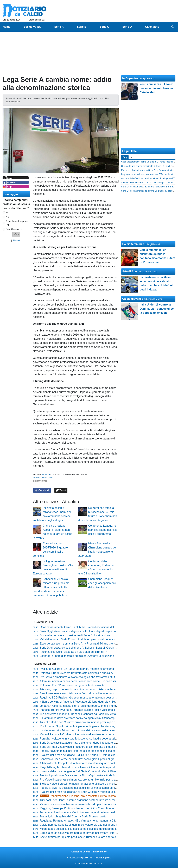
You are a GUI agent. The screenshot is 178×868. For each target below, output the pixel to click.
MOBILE (100, 858)
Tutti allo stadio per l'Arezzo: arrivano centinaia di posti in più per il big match (86, 722)
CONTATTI (89, 858)
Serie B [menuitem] (82, 27)
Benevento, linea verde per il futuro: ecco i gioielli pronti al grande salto (83, 759)
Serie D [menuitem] (127, 27)
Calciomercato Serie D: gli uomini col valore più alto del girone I (78, 825)
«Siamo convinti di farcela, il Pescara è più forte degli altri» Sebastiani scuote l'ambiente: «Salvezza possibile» (107, 702)
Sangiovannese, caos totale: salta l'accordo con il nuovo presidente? (81, 693)
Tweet (61, 490)
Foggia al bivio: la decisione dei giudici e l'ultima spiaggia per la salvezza (84, 788)
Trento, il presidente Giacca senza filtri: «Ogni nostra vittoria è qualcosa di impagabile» (92, 775)
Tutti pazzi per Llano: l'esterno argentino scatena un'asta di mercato (81, 800)
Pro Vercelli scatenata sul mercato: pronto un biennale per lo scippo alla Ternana (89, 780)
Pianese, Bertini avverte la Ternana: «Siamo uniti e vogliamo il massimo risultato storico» (94, 710)
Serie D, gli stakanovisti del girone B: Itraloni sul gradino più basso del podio (86, 631)
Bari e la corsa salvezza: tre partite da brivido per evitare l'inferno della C (84, 833)
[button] (16, 234)
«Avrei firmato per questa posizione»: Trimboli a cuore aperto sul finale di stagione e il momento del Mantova (106, 837)
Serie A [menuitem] (59, 27)
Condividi (42, 490)
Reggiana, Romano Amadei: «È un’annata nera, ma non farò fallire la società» (87, 821)
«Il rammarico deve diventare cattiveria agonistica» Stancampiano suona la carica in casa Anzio (98, 718)
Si (7, 212)
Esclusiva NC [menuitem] (32, 27)
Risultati (16, 240)
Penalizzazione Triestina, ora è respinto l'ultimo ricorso (78, 796)
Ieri (131, 157)
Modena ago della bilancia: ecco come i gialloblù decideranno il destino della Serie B (91, 829)
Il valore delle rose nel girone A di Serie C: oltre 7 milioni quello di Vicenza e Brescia (91, 792)
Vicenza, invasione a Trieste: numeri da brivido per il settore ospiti (80, 804)
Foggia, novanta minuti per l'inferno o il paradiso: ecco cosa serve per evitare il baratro (92, 751)
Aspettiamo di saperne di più (17, 223)
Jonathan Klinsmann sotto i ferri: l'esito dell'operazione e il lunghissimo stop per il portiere (94, 706)
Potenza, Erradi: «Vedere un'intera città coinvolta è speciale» (77, 673)
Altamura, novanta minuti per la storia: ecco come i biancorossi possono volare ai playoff (93, 681)
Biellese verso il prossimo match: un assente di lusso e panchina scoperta (85, 784)
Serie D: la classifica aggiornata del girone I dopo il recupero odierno (81, 743)
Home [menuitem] (7, 27)
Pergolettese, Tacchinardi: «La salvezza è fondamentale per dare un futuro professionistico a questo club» (104, 767)
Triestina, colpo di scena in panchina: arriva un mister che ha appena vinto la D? (88, 689)
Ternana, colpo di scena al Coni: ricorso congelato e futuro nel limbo (81, 812)
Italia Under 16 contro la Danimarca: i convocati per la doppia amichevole (157, 309)
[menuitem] (173, 27)
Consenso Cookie (81, 852)
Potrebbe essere (14, 229)
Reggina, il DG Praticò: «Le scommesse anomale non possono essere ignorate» (89, 698)
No (7, 217)
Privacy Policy (99, 852)
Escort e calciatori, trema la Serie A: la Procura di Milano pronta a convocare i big (89, 644)
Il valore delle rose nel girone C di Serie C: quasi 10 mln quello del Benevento (87, 755)
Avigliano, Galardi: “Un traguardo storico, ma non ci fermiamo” (77, 669)
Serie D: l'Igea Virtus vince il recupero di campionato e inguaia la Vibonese (85, 747)
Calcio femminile (133, 244)
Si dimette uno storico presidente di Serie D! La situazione (75, 635)
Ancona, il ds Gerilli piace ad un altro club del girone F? (73, 652)
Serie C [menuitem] (104, 27)
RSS (109, 858)
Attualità (46, 474)
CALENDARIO (74, 858)
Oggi (125, 157)
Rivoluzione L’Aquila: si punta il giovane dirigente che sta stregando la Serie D (87, 726)
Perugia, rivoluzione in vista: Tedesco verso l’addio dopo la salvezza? (82, 739)
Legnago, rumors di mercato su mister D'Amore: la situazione (77, 656)
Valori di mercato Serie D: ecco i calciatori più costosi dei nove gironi (81, 639)
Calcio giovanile (133, 299)
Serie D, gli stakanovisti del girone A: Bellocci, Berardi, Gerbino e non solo (85, 648)
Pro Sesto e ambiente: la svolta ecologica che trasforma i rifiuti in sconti (83, 677)
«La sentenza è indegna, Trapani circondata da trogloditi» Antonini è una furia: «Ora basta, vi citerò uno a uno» (107, 714)
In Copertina (130, 78)
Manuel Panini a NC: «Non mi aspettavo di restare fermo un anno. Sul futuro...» (88, 734)
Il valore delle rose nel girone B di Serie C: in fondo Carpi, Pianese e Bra (84, 771)
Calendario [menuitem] (152, 27)
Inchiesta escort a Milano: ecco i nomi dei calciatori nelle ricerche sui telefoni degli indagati (95, 730)
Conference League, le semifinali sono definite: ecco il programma (103, 530)
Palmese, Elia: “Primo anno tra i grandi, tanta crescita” (73, 685)
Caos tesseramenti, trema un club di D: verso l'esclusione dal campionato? (85, 627)
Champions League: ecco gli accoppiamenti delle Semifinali (102, 583)
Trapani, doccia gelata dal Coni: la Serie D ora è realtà (73, 816)
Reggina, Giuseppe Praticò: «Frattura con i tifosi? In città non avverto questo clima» (91, 808)
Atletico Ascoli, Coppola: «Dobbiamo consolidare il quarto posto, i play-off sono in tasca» (93, 763)
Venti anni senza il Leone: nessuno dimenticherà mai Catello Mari (157, 88)
